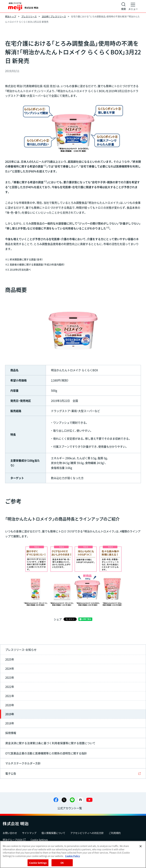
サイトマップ (29, 833)
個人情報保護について (53, 833)
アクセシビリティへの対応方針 (87, 833)
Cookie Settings (39, 840)
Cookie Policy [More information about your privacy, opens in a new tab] (72, 856)
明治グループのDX (14, 840)
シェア (58, 619)
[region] (73, 854)
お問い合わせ (10, 833)
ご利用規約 (115, 833)
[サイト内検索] (124, 6)
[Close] (141, 846)
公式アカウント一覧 (70, 808)
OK (62, 863)
